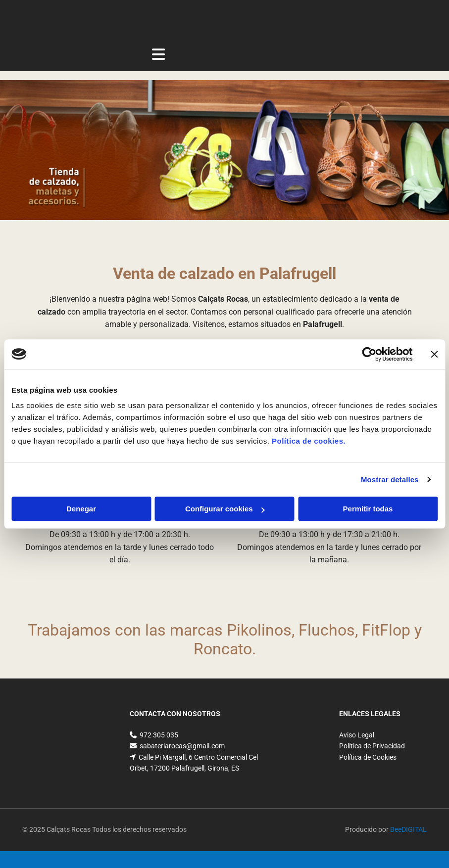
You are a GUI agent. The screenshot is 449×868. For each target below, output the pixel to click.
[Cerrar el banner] (434, 354)
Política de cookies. (309, 441)
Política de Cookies (368, 757)
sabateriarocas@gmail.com (182, 746)
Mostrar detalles (390, 480)
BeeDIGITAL (408, 829)
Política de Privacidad (372, 746)
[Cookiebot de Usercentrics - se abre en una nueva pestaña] (369, 354)
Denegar (81, 509)
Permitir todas (368, 509)
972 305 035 (159, 735)
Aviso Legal (357, 735)
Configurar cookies (225, 509)
